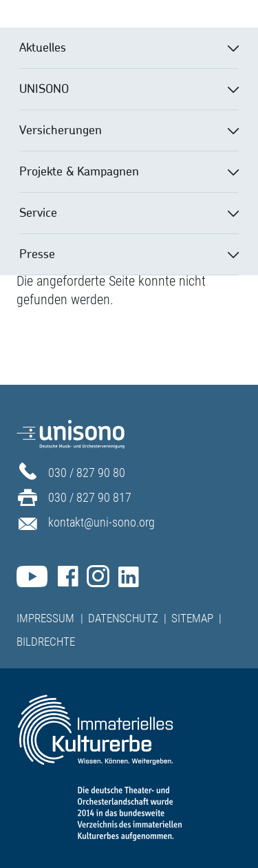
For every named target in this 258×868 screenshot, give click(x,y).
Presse (37, 253)
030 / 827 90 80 (87, 473)
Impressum (45, 618)
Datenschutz (123, 618)
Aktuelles (43, 47)
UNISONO (44, 88)
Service (38, 212)
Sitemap (192, 618)
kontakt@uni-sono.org (101, 522)
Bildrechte (46, 642)
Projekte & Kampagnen (79, 171)
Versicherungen (61, 129)
